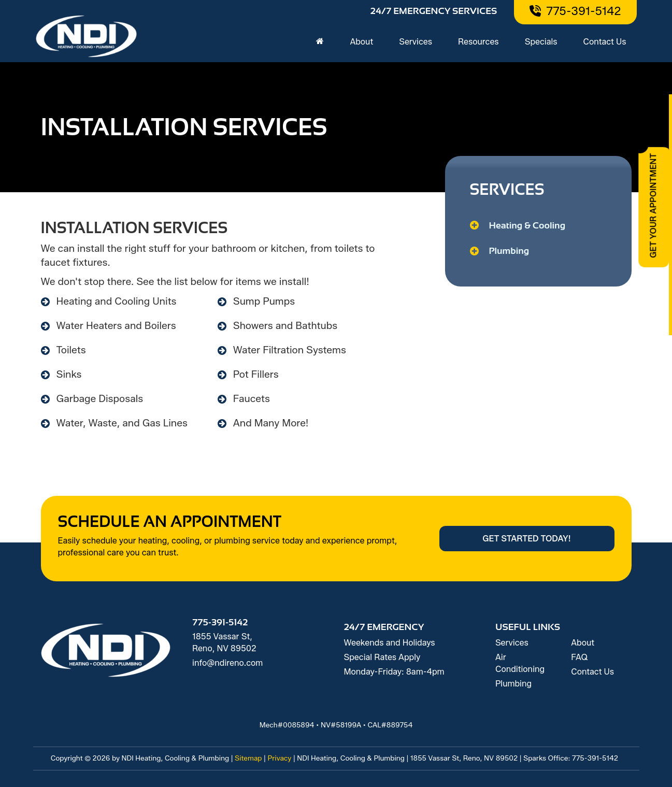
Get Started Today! (526, 539)
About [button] (361, 42)
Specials (541, 42)
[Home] (320, 42)
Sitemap (248, 758)
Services (512, 643)
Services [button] (416, 42)
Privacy (279, 758)
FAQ (579, 657)
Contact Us (605, 42)
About (583, 643)
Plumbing (513, 684)
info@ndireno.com (227, 663)
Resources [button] (478, 42)
